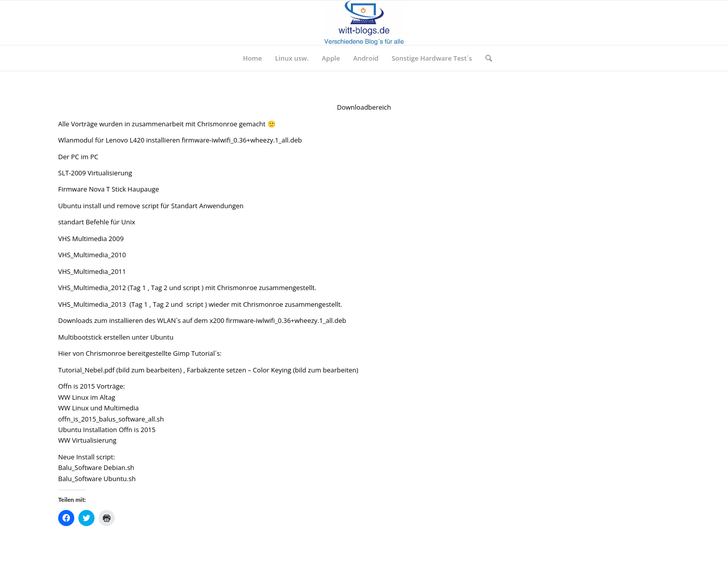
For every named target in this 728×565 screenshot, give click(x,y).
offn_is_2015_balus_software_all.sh (111, 419)
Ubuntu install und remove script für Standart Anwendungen (151, 206)
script (192, 288)
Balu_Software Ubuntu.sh (97, 479)
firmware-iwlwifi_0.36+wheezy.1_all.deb (242, 140)
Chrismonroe (217, 124)
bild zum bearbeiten (149, 370)
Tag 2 (159, 288)
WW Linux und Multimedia (99, 408)
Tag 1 (138, 288)
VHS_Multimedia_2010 (92, 255)
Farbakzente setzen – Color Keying (239, 370)
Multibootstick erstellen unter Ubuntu (116, 337)
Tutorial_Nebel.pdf (86, 370)
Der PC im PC (78, 157)
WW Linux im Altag (87, 397)
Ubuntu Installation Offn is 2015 (107, 430)
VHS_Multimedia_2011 (92, 271)
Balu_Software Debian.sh (96, 467)
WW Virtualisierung (87, 440)
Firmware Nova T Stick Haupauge (109, 189)
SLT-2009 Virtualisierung (95, 173)
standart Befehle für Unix (97, 222)
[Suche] (485, 58)
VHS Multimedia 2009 (91, 239)
